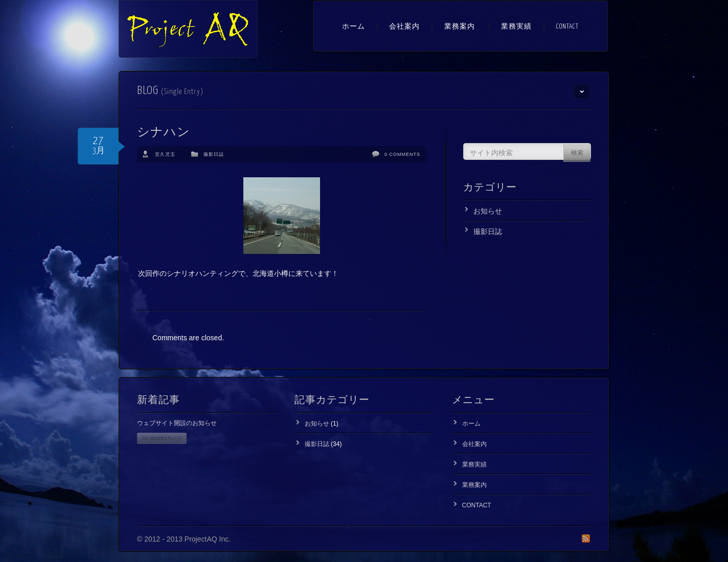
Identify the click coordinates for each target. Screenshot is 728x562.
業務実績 (516, 27)
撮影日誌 (214, 154)
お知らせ (488, 211)
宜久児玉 (165, 154)
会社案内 (404, 27)
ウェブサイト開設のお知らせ (177, 423)
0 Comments (402, 154)
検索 (577, 153)
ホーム (354, 27)
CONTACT (567, 27)
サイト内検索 (491, 153)
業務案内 (460, 27)
